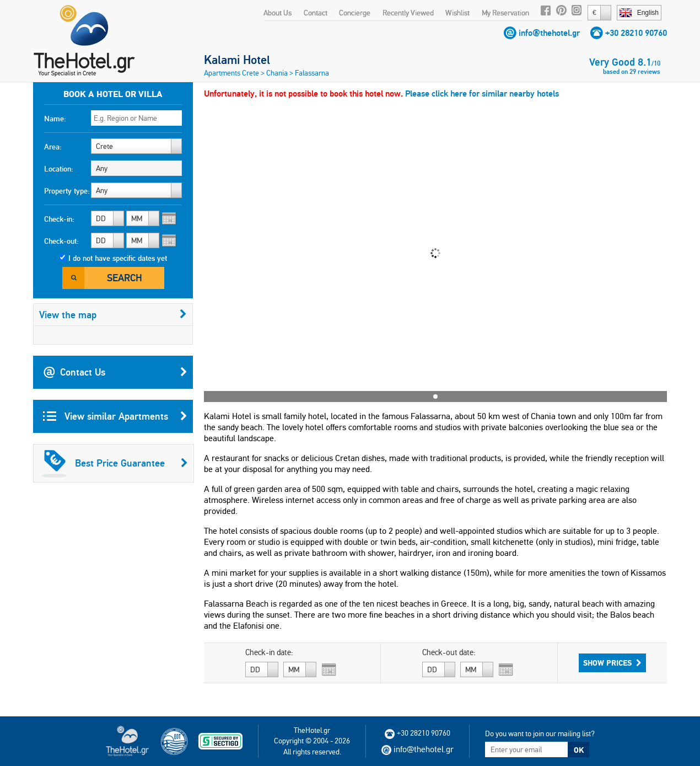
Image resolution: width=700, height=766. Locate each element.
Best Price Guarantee (115, 463)
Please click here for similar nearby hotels (482, 93)
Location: (59, 169)
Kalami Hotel (237, 60)
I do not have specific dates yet (118, 258)
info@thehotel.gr (549, 33)
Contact (316, 13)
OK (579, 750)
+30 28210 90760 (636, 33)
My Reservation (505, 13)
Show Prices (612, 663)
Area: (53, 147)
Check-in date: (269, 652)
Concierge (355, 13)
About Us (278, 13)
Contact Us (115, 372)
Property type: (67, 191)
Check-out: (61, 241)
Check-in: (59, 219)
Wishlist (457, 13)
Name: (55, 119)
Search (125, 278)
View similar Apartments (115, 416)
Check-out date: (449, 652)
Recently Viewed (408, 13)
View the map (113, 315)
